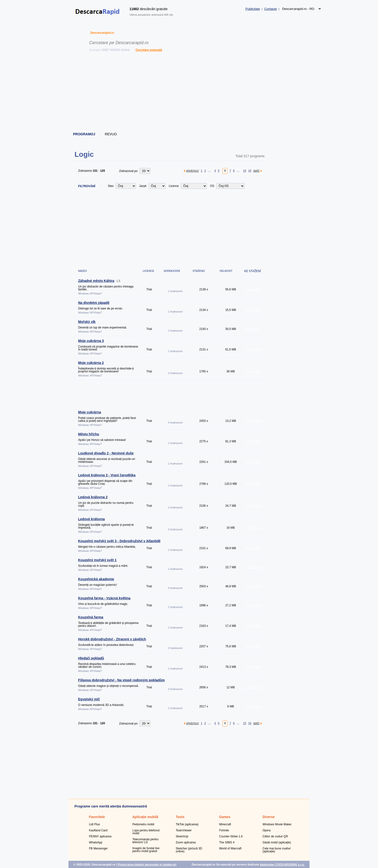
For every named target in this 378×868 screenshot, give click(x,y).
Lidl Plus (94, 824)
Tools (180, 817)
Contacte (270, 9)
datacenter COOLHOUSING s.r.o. (282, 865)
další (256, 171)
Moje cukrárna (90, 412)
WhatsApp (96, 842)
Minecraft (225, 824)
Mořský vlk (87, 322)
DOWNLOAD (253, 289)
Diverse (269, 817)
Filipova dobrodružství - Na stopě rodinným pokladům (121, 680)
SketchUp (182, 836)
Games (225, 817)
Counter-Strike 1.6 (231, 836)
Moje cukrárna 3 (91, 341)
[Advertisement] (189, 93)
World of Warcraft (230, 848)
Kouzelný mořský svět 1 (97, 560)
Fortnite (224, 830)
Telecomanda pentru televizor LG (145, 841)
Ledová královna (91, 519)
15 (245, 171)
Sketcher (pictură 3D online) (189, 850)
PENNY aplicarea (100, 836)
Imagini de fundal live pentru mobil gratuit (146, 850)
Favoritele (97, 817)
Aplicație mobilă (145, 817)
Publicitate (253, 9)
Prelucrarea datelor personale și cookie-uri (147, 865)
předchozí (192, 171)
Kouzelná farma (91, 617)
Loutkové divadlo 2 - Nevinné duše (106, 453)
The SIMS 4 (227, 842)
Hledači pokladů (91, 658)
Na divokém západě (94, 303)
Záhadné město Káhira (96, 281)
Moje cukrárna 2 (91, 363)
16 (250, 171)
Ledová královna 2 (93, 497)
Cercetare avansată (149, 50)
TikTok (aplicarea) (187, 824)
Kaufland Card (98, 830)
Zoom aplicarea (186, 842)
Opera (267, 830)
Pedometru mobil (143, 824)
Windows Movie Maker (277, 824)
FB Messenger (98, 848)
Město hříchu (89, 434)
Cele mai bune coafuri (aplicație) (277, 850)
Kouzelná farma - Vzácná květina (104, 598)
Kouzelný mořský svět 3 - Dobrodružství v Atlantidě (119, 541)
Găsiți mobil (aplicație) (277, 842)
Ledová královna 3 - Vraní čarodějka (107, 475)
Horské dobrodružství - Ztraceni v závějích (112, 639)
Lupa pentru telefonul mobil (146, 832)
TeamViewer (184, 830)
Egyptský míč (89, 699)
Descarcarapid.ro (102, 33)
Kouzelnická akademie (96, 579)
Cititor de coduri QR (275, 836)
